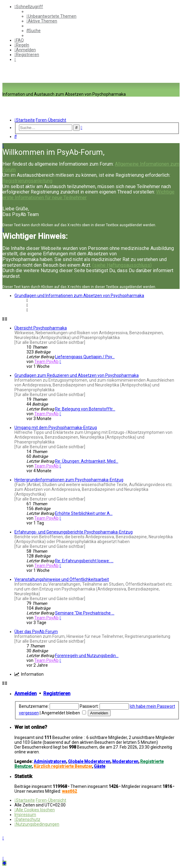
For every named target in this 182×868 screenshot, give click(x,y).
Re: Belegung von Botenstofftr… (85, 409)
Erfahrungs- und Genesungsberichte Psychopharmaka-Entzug (74, 532)
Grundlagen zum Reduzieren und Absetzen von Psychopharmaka (77, 375)
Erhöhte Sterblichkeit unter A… (84, 513)
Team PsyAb (46, 362)
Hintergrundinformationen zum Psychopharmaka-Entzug (69, 480)
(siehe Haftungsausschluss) (122, 265)
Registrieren (57, 694)
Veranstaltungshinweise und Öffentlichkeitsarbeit (62, 579)
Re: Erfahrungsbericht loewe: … (84, 561)
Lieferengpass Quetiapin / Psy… (85, 357)
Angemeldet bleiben (64, 713)
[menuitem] (51, 16)
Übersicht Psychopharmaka (41, 328)
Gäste (100, 766)
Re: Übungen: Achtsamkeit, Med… (87, 461)
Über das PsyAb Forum (36, 632)
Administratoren (50, 761)
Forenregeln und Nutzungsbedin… (87, 656)
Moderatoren (125, 761)
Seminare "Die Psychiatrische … (85, 613)
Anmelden (26, 694)
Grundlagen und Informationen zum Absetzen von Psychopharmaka (79, 296)
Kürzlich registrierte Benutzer (63, 766)
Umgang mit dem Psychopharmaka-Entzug (56, 428)
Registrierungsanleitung (27, 181)
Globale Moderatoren (89, 761)
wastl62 (69, 791)
